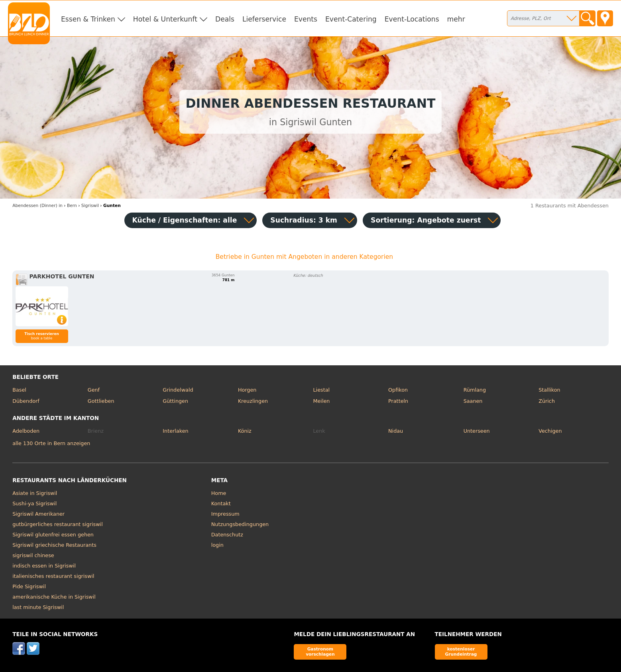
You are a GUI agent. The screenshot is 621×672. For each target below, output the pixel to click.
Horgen (247, 390)
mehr (456, 19)
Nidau (396, 431)
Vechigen (550, 431)
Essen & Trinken (88, 19)
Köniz (245, 431)
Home (219, 493)
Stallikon (549, 390)
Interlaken (175, 431)
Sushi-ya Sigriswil (34, 504)
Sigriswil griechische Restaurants (54, 545)
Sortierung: (426, 220)
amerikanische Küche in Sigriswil (54, 597)
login (217, 545)
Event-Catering (351, 19)
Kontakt (221, 504)
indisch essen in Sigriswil (44, 566)
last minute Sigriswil (38, 607)
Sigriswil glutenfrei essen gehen (53, 535)
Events (306, 19)
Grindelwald (178, 390)
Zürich (547, 401)
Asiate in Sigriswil (35, 493)
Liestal (321, 390)
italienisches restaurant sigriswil (53, 576)
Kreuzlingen (253, 401)
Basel (19, 390)
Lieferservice (264, 19)
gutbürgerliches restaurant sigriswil (58, 524)
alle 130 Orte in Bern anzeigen (51, 443)
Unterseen (477, 431)
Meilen (321, 401)
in (37, 206)
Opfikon (398, 390)
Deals (225, 19)
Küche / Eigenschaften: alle (185, 220)
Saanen (473, 401)
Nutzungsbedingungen (240, 524)
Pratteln (398, 401)
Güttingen (175, 401)
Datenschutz (227, 535)
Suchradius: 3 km (304, 220)
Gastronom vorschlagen (320, 651)
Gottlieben (101, 401)
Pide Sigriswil (29, 586)
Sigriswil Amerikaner (38, 514)
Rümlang (475, 390)
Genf (94, 390)
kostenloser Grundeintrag (461, 651)
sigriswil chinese (33, 555)
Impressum (225, 514)
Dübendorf (26, 401)
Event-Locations (412, 19)
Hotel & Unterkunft (165, 19)
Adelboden (26, 431)
